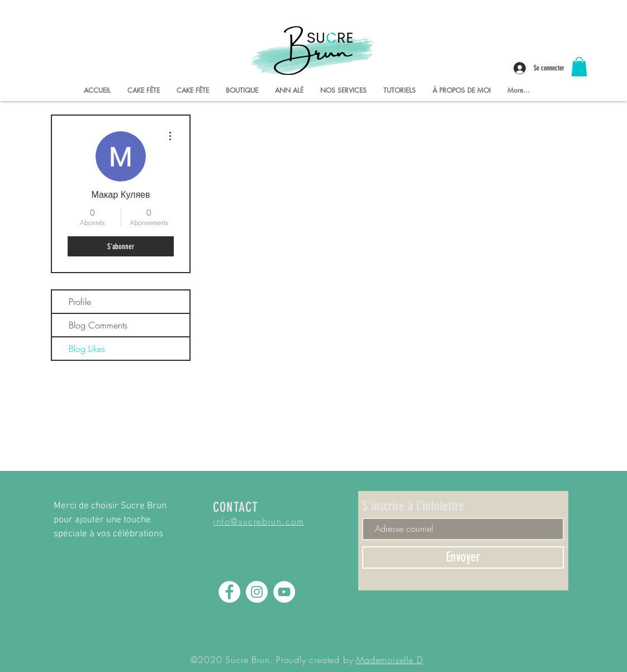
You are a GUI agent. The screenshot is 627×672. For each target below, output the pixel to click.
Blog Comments (98, 325)
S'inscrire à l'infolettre (413, 506)
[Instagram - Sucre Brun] (257, 592)
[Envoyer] (463, 557)
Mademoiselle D (389, 660)
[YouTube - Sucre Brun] (284, 592)
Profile (80, 302)
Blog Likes (87, 349)
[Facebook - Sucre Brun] (229, 592)
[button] (579, 67)
